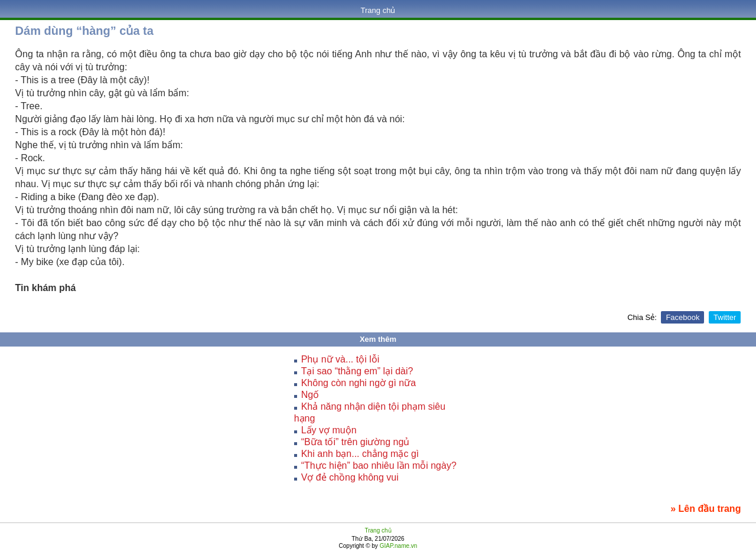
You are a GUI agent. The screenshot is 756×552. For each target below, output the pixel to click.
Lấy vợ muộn (329, 430)
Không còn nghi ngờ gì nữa (359, 383)
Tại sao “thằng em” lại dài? (357, 371)
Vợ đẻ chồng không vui (350, 477)
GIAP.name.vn (398, 546)
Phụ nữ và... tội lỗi (340, 359)
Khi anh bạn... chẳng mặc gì (360, 454)
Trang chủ (378, 10)
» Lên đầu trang (706, 509)
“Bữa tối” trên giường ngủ (356, 442)
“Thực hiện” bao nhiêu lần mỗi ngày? (379, 466)
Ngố (310, 395)
